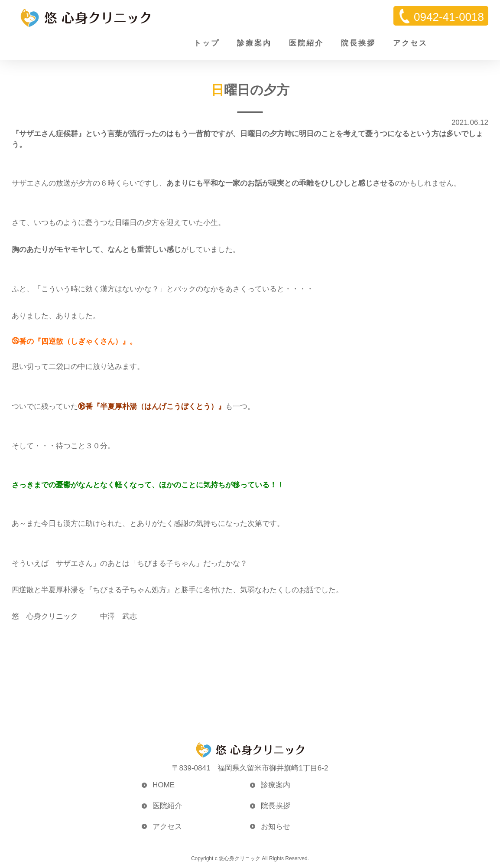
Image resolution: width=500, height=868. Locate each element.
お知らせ (276, 827)
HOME (164, 785)
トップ (207, 43)
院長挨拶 (358, 43)
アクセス (410, 43)
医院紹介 (306, 43)
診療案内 (254, 43)
